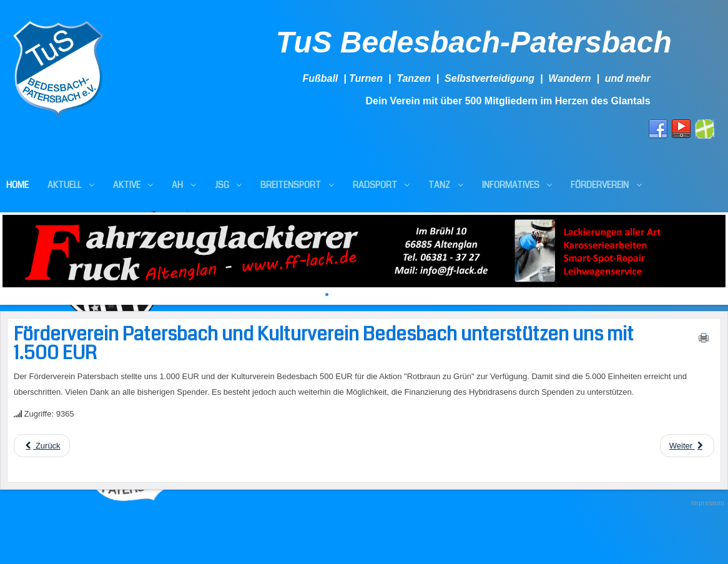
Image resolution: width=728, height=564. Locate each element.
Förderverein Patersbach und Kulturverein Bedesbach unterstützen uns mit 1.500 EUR (324, 344)
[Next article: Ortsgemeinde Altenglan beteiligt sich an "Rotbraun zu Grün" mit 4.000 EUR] (687, 446)
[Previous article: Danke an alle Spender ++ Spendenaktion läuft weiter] (42, 446)
